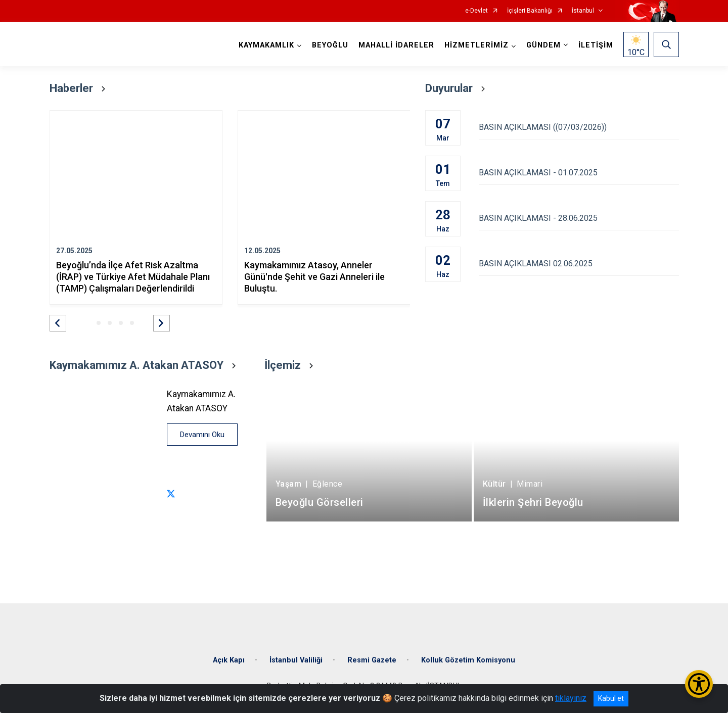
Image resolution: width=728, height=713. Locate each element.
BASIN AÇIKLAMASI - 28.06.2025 (579, 218)
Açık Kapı (229, 660)
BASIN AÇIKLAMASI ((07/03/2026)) (579, 127)
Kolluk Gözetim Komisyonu (468, 660)
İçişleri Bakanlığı (530, 11)
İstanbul (583, 11)
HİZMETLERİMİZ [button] (476, 45)
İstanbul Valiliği (296, 660)
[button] (58, 323)
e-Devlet (476, 11)
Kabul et (611, 698)
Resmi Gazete (372, 660)
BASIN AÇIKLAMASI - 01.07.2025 (579, 173)
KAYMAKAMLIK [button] (266, 45)
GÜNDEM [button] (543, 45)
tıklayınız (571, 698)
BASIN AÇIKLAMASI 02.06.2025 (579, 264)
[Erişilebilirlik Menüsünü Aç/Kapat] (699, 684)
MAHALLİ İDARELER (396, 45)
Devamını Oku (202, 435)
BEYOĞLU (330, 45)
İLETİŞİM (596, 45)
